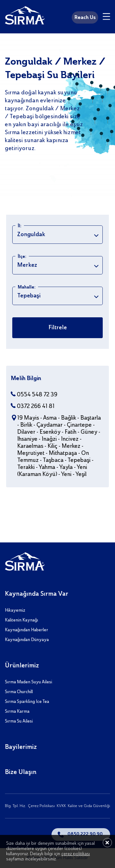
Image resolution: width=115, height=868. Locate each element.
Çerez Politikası (41, 806)
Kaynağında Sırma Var (37, 594)
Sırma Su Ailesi (19, 721)
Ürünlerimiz (22, 666)
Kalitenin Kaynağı (21, 620)
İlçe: (22, 257)
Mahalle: (27, 287)
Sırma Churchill (19, 692)
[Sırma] (25, 17)
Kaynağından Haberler (27, 630)
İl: (20, 226)
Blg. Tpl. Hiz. (15, 806)
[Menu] (106, 17)
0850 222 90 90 (85, 834)
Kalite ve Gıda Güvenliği (89, 806)
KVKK (61, 806)
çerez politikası (76, 854)
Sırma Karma (17, 711)
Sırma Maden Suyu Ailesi (29, 682)
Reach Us (85, 18)
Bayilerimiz (21, 747)
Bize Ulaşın (21, 772)
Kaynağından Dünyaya (27, 640)
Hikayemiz (15, 610)
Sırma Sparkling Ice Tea (27, 702)
